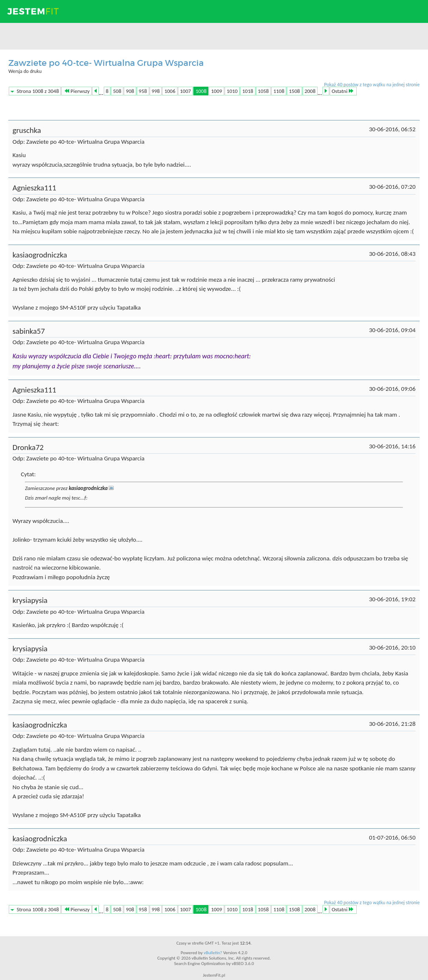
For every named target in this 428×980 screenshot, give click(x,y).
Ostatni (343, 91)
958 (143, 91)
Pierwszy (77, 91)
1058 (263, 91)
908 (130, 91)
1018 (248, 91)
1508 (294, 91)
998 (156, 91)
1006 (170, 91)
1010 (232, 91)
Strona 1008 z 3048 (38, 91)
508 (117, 91)
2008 (310, 91)
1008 (201, 91)
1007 (185, 91)
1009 (216, 91)
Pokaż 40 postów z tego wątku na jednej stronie (372, 84)
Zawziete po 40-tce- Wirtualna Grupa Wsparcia (106, 63)
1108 (279, 91)
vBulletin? (213, 953)
